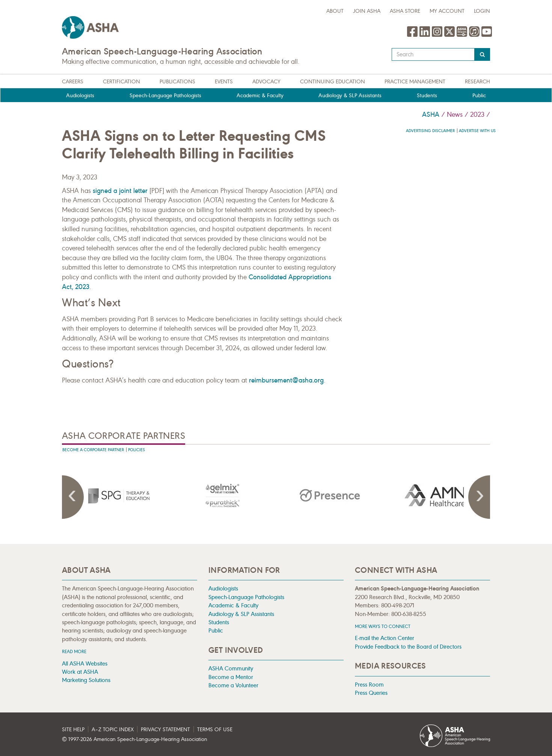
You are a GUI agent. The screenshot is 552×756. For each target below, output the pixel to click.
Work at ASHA (80, 672)
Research (477, 82)
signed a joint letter (120, 191)
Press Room (369, 684)
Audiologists (80, 96)
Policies (136, 450)
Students (427, 96)
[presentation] (116, 495)
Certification (121, 82)
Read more (74, 651)
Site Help (73, 730)
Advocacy (266, 82)
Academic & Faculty (260, 96)
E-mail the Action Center (385, 638)
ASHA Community (231, 668)
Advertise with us (477, 131)
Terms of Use (215, 730)
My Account (447, 11)
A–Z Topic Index (113, 730)
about (335, 11)
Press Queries (371, 693)
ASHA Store (405, 11)
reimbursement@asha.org (286, 380)
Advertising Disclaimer (430, 131)
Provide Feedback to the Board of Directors (408, 647)
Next (479, 497)
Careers (73, 82)
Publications (177, 82)
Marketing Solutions (86, 680)
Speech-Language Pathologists (165, 96)
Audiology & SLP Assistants (350, 96)
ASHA (431, 114)
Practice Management (415, 82)
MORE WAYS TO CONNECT (383, 626)
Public (479, 96)
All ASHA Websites (85, 663)
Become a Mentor (231, 677)
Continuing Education (333, 82)
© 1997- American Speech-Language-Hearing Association (135, 739)
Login (482, 11)
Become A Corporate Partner (93, 450)
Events (224, 82)
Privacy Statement (165, 730)
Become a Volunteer (233, 685)
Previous (73, 497)
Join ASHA (367, 11)
